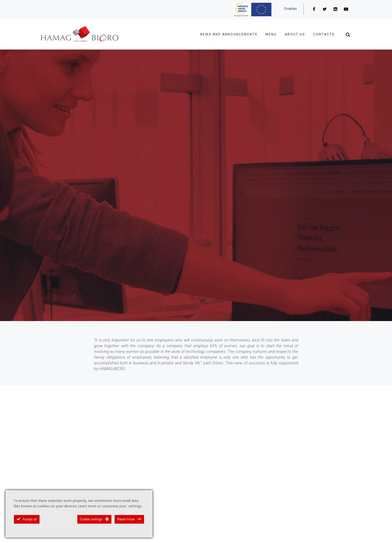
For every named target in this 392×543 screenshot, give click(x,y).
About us (295, 34)
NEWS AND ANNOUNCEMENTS (229, 34)
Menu (271, 34)
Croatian (290, 9)
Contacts (324, 34)
